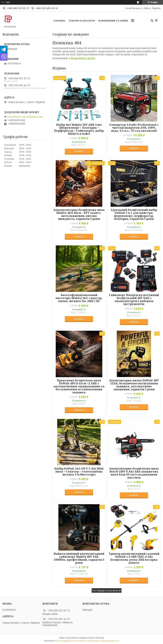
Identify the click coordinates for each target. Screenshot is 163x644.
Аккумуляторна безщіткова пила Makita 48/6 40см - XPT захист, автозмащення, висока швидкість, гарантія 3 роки (79, 214)
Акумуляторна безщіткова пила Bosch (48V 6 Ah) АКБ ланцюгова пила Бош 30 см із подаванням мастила (134, 473)
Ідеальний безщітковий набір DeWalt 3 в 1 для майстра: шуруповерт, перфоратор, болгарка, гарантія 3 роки (134, 214)
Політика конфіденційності (104, 641)
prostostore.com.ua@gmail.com (25, 117)
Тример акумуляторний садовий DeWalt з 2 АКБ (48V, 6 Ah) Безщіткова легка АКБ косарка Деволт (134, 558)
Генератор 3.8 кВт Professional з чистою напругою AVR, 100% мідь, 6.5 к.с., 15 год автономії (134, 128)
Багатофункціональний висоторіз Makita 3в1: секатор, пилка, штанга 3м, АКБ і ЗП (79, 298)
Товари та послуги (82, 21)
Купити (79, 151)
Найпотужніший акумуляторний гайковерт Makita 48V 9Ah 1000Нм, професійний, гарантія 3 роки (79, 558)
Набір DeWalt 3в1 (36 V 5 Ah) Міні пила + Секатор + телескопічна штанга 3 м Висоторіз (79, 472)
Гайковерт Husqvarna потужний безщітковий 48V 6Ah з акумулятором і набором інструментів (134, 300)
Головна (59, 21)
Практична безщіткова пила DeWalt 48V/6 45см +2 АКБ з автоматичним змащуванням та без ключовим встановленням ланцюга (79, 386)
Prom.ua (100, 638)
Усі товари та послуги (105, 590)
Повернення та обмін (113, 21)
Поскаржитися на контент (72, 641)
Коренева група (83, 58)
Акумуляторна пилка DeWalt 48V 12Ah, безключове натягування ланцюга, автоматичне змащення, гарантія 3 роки (134, 385)
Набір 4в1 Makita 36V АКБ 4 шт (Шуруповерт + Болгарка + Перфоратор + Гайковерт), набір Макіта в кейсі (79, 129)
